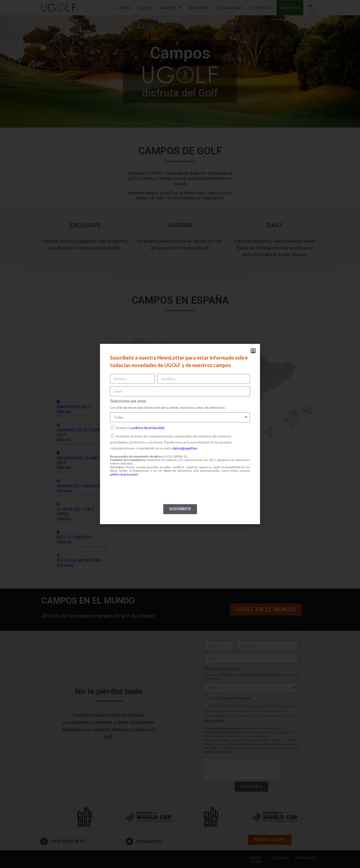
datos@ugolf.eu (185, 448)
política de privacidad (148, 428)
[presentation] (148, 492)
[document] (180, 434)
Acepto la (140, 428)
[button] (253, 351)
